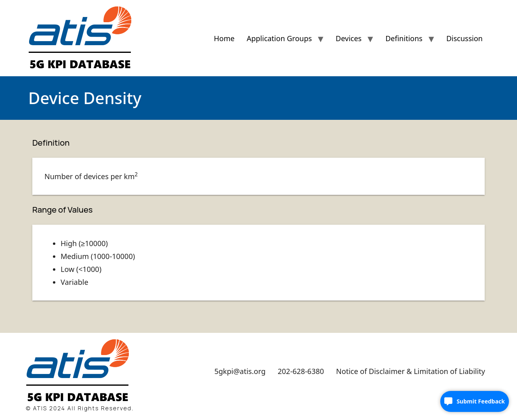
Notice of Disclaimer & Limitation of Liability (411, 371)
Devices (349, 38)
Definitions (404, 38)
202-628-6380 (301, 371)
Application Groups (279, 38)
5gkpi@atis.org (240, 371)
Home (224, 38)
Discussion (464, 38)
